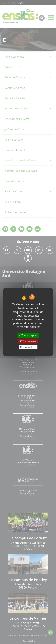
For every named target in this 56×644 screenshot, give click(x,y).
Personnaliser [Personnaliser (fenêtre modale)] (28, 347)
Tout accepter (28, 335)
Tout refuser (28, 341)
